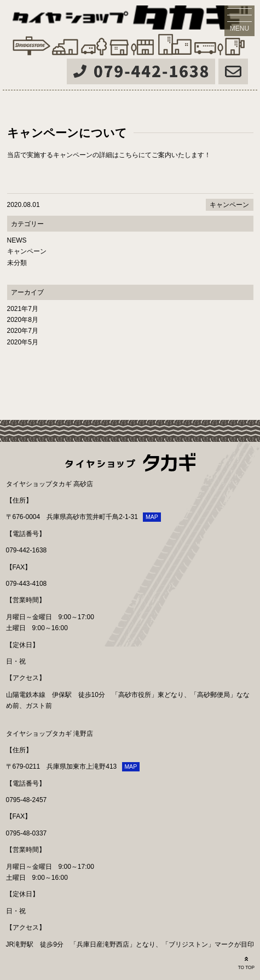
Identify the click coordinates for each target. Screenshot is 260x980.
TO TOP (246, 962)
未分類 (17, 263)
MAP (152, 517)
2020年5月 (23, 342)
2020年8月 (23, 320)
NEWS (17, 240)
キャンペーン (229, 205)
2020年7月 (23, 331)
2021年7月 (23, 309)
